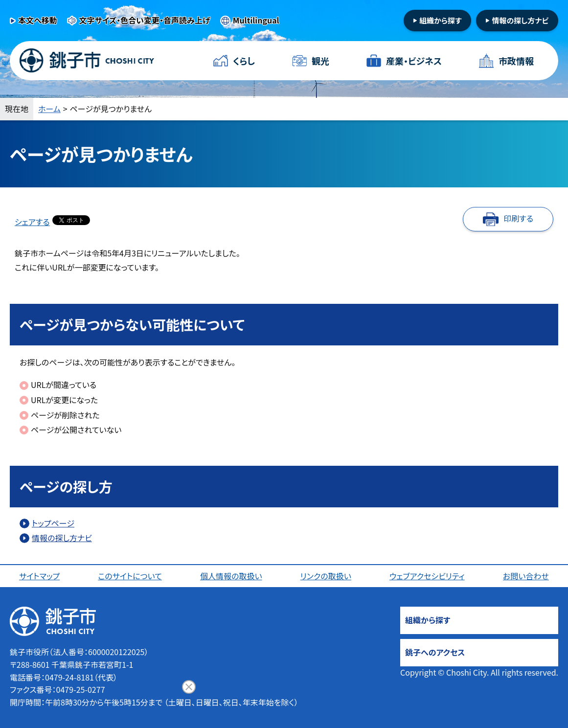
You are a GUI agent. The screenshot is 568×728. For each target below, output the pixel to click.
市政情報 (516, 61)
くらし (244, 61)
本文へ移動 (38, 20)
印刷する (518, 218)
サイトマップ (39, 576)
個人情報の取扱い (231, 576)
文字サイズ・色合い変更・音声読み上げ (145, 20)
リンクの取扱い (326, 576)
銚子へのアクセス (435, 652)
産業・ (414, 61)
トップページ (53, 523)
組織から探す (441, 20)
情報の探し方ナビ (520, 20)
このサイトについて (130, 576)
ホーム (49, 109)
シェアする (32, 222)
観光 (320, 61)
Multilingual (256, 20)
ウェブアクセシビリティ (427, 576)
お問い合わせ (526, 576)
